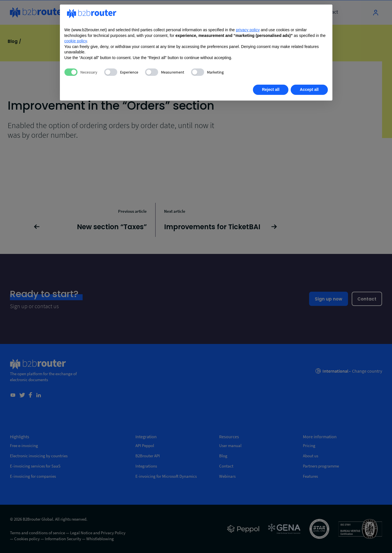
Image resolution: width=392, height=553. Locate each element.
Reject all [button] (271, 89)
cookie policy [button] (76, 41)
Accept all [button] (309, 89)
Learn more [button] (84, 89)
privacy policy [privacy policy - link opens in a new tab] (248, 30)
